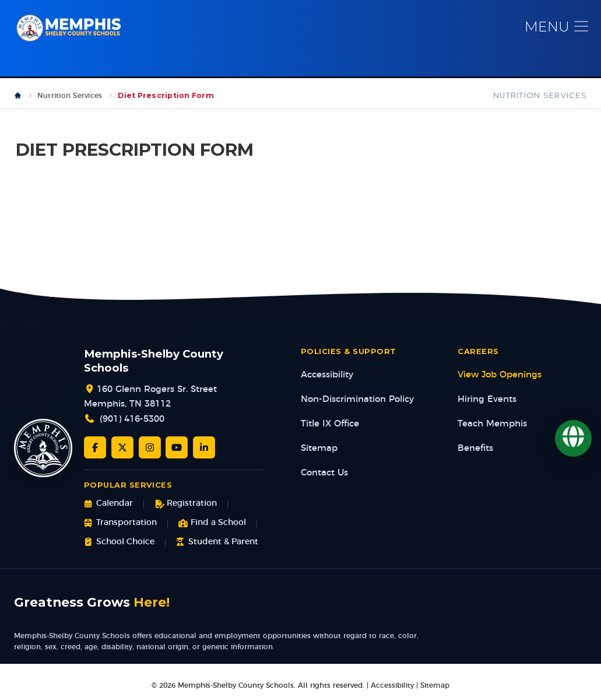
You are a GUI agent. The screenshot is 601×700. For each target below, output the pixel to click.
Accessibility (327, 375)
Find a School (212, 524)
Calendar (108, 505)
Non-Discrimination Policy (357, 400)
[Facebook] (95, 448)
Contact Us (324, 473)
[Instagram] (150, 448)
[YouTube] (177, 448)
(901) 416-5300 (132, 420)
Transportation (120, 524)
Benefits (475, 449)
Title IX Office (330, 424)
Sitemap (319, 449)
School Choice (119, 543)
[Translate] (573, 438)
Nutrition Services (70, 96)
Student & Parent (217, 543)
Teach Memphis (492, 424)
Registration (186, 505)
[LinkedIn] (204, 448)
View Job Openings (500, 375)
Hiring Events (487, 400)
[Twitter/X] (122, 448)
